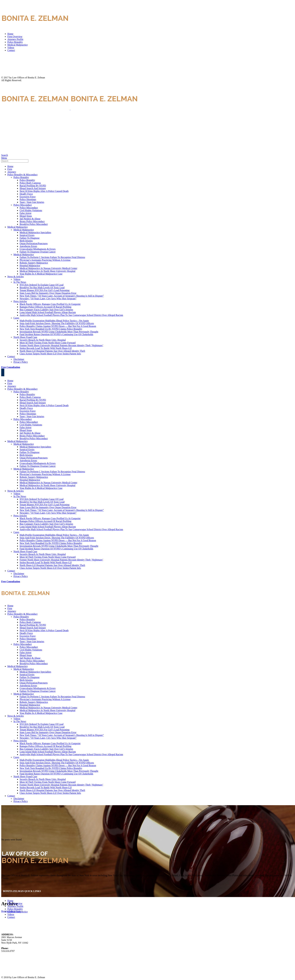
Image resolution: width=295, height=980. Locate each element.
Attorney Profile (15, 39)
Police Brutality (15, 42)
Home (10, 34)
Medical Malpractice (18, 45)
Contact (11, 50)
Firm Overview (15, 37)
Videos (11, 48)
